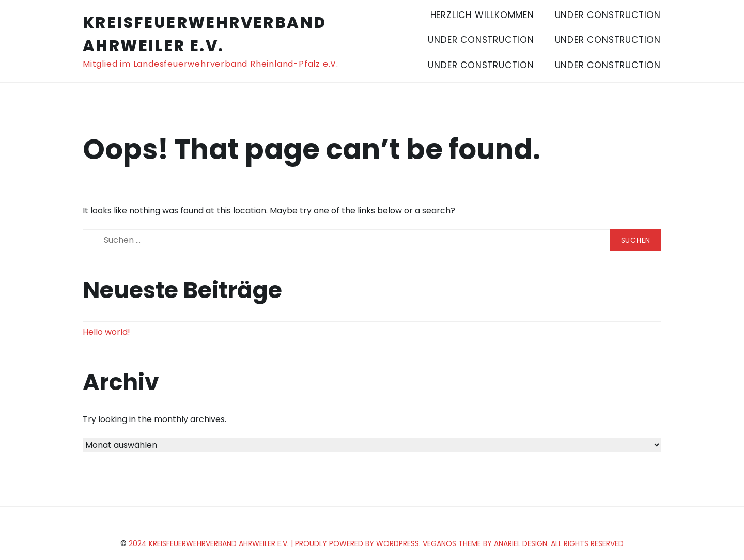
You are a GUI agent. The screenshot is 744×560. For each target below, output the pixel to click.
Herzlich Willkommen (482, 15)
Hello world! (106, 332)
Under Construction (608, 15)
